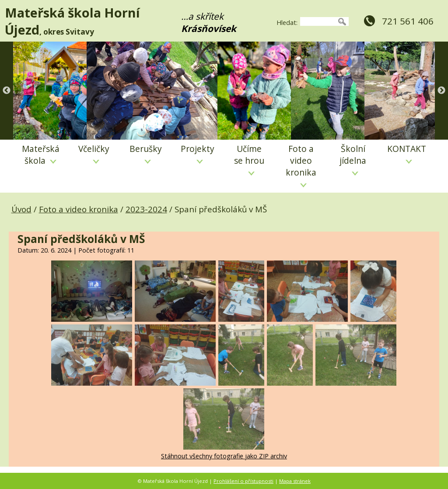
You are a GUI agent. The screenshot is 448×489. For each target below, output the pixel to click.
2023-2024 (146, 209)
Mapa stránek (295, 481)
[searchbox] (318, 21)
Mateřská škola (41, 155)
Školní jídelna (353, 159)
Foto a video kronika (301, 165)
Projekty (198, 153)
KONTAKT (407, 153)
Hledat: (287, 23)
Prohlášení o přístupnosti (243, 481)
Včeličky (94, 153)
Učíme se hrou (249, 159)
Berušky (146, 153)
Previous (7, 91)
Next (441, 91)
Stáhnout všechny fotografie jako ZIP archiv (224, 456)
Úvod (21, 209)
